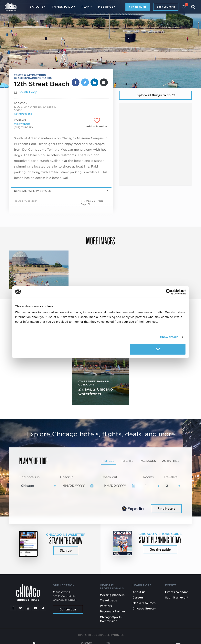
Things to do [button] (62, 7)
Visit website (22, 124)
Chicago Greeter (144, 608)
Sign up (66, 550)
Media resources (144, 603)
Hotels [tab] (108, 461)
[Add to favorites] (97, 123)
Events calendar (176, 592)
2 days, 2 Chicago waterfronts (96, 392)
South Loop (28, 92)
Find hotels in (29, 477)
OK (158, 349)
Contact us (68, 609)
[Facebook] (13, 608)
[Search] (193, 7)
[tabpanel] (100, 495)
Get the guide (160, 549)
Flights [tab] (127, 461)
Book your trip (166, 7)
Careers (138, 597)
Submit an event (177, 597)
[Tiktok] (43, 608)
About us (139, 592)
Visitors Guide (138, 7)
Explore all (155, 95)
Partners (106, 606)
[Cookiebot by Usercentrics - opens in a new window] (169, 292)
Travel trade (109, 600)
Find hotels (166, 508)
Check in (67, 477)
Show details (169, 337)
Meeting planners (112, 595)
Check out (109, 477)
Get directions (23, 114)
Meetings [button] (106, 7)
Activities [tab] (171, 461)
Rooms (148, 477)
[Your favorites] (184, 7)
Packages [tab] (148, 461)
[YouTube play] (36, 608)
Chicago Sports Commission (111, 619)
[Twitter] (21, 608)
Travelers (171, 477)
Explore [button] (37, 7)
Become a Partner (113, 611)
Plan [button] (85, 7)
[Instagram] (28, 608)
